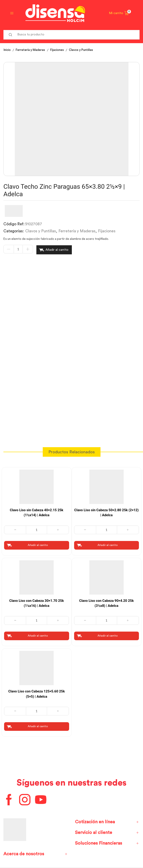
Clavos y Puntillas (84, 50)
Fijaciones (59, 50)
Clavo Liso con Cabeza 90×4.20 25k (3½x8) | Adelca (106, 602)
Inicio (8, 50)
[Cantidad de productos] (18, 249)
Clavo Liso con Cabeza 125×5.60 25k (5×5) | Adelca (37, 693)
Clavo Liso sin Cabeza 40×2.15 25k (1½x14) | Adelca (36, 512)
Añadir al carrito (57, 249)
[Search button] (10, 35)
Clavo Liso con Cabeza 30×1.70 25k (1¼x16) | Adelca (37, 602)
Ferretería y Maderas (31, 50)
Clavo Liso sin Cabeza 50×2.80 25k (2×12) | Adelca (107, 512)
